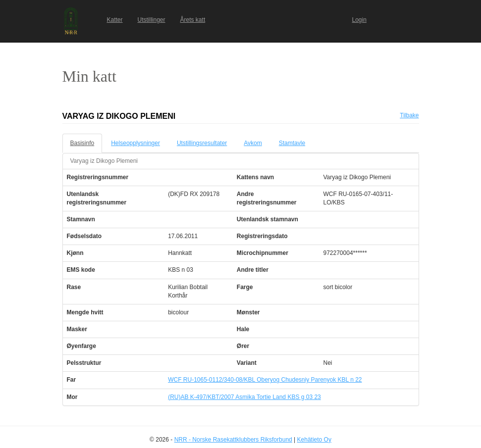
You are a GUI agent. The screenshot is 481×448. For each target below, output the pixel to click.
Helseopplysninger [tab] (135, 143)
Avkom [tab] (253, 143)
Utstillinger (152, 20)
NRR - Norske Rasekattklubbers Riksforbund (233, 440)
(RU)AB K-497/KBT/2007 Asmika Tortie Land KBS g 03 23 (244, 397)
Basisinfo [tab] (82, 143)
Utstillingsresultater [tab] (202, 143)
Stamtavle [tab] (292, 143)
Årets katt (193, 20)
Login (359, 20)
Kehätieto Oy (314, 440)
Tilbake (409, 115)
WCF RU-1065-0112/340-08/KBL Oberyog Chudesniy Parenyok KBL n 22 (265, 380)
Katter (115, 20)
